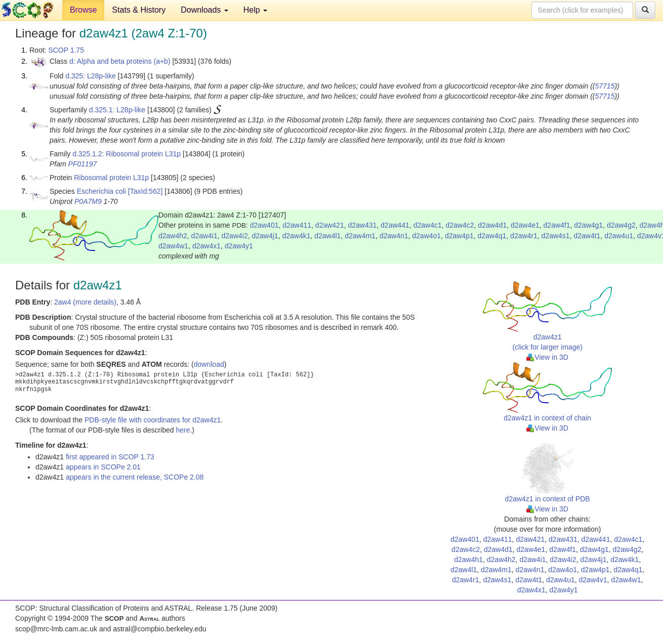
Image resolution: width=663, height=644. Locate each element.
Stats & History (139, 10)
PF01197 (83, 164)
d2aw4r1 (524, 236)
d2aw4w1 (173, 246)
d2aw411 (297, 225)
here (183, 430)
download (209, 364)
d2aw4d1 (492, 225)
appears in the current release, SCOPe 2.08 (135, 477)
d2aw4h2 (173, 236)
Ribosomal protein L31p (111, 178)
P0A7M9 (88, 201)
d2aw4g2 (621, 225)
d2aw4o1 (426, 236)
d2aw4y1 (239, 246)
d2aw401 (264, 225)
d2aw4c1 (428, 225)
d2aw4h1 (468, 560)
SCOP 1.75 (66, 50)
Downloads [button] (204, 10)
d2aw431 (362, 225)
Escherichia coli (101, 191)
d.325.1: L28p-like (117, 110)
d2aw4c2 (460, 225)
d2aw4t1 (587, 236)
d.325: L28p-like (91, 76)
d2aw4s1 (556, 236)
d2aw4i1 (204, 236)
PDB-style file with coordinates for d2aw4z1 (153, 420)
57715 (605, 86)
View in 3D (547, 357)
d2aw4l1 (327, 236)
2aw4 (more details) (85, 302)
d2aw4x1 (206, 246)
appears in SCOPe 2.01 (103, 467)
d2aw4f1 (557, 225)
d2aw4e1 (525, 225)
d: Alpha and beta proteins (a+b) (120, 61)
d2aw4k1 (296, 236)
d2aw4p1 (459, 236)
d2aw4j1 (265, 236)
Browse (83, 10)
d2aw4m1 (360, 236)
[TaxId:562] (146, 191)
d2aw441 (395, 225)
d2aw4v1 (593, 580)
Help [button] (255, 10)
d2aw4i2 (235, 236)
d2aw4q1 (492, 236)
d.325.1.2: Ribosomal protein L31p (127, 154)
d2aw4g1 (588, 225)
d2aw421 (330, 225)
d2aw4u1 (619, 236)
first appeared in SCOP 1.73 (110, 457)
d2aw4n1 (394, 236)
